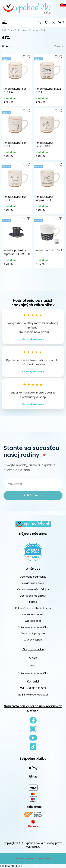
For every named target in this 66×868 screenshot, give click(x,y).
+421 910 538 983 (36, 688)
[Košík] (62, 22)
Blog (33, 666)
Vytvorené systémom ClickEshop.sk (33, 859)
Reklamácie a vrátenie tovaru (33, 608)
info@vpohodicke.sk (36, 695)
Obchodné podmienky (33, 577)
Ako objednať (33, 621)
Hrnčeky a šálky (38, 30)
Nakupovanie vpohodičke (33, 627)
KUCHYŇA (7, 30)
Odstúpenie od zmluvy (33, 596)
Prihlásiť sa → (33, 495)
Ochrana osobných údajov (33, 589)
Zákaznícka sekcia (33, 583)
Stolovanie (21, 30)
